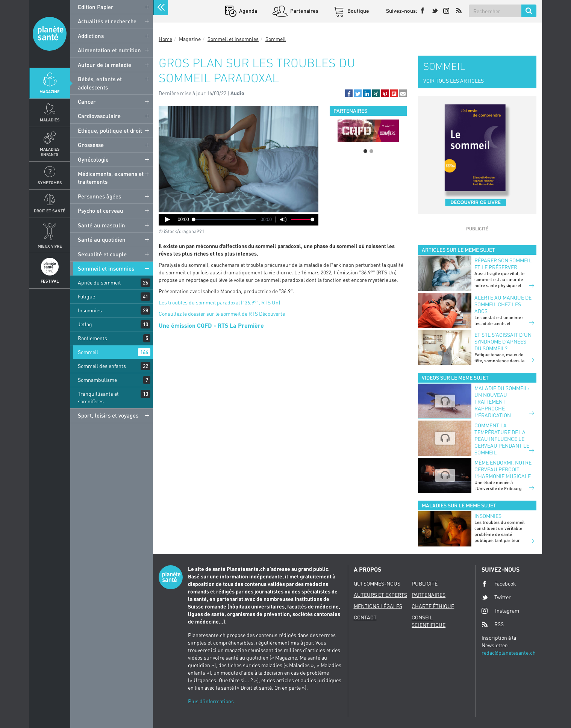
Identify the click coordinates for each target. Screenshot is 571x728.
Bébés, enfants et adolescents (100, 83)
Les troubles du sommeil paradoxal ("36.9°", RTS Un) (219, 302)
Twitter (496, 597)
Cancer (87, 101)
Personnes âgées (99, 196)
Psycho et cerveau (101, 210)
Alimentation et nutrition (109, 50)
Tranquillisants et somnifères (98, 397)
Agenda (248, 11)
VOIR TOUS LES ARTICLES (454, 81)
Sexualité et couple (102, 254)
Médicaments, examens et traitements (111, 178)
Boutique (358, 11)
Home (165, 39)
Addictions (91, 36)
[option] (368, 131)
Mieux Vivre (50, 246)
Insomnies (90, 310)
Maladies (50, 120)
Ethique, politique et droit (110, 130)
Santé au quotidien (102, 239)
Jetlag (85, 324)
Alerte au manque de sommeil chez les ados (503, 304)
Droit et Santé (50, 211)
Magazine (50, 92)
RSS (493, 624)
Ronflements (92, 338)
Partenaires (304, 11)
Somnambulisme (97, 380)
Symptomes (50, 182)
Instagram (500, 611)
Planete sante (50, 34)
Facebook (499, 584)
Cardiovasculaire (99, 116)
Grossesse (91, 145)
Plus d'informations (211, 701)
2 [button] (371, 151)
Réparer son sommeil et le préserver (503, 264)
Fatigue (86, 296)
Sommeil (88, 352)
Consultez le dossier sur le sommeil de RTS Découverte (222, 314)
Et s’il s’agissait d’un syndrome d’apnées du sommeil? (503, 341)
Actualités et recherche (107, 21)
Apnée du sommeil (99, 282)
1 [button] (365, 151)
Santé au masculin (101, 225)
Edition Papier (96, 7)
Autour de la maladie (105, 65)
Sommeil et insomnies (106, 268)
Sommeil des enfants (102, 366)
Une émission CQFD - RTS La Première (211, 325)
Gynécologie (93, 159)
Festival (50, 281)
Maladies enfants (50, 151)
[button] (349, 93)
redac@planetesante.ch (509, 653)
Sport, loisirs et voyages (108, 415)
